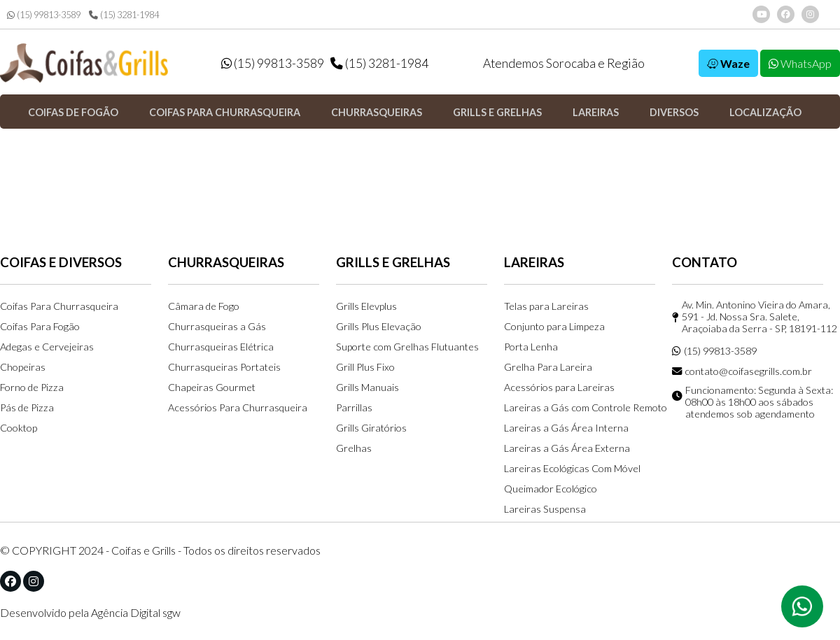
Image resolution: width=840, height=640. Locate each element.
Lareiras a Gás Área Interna (566, 428)
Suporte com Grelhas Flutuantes (407, 347)
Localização (765, 112)
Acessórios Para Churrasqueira (238, 407)
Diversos (674, 112)
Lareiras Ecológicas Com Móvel (572, 468)
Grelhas (354, 448)
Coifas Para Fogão (40, 326)
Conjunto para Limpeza (554, 326)
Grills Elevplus (366, 306)
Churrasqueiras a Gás (217, 326)
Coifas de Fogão (73, 112)
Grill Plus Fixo (365, 367)
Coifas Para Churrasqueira (59, 306)
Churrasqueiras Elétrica (221, 347)
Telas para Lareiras (546, 306)
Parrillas (354, 407)
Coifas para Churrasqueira (225, 112)
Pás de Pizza (27, 407)
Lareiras (596, 112)
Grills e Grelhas (497, 112)
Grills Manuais (367, 387)
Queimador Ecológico (551, 489)
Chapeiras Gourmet (212, 387)
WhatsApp (800, 63)
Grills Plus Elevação (379, 326)
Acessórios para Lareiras (559, 387)
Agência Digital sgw (136, 612)
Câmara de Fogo (204, 306)
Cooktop (19, 428)
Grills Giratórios (371, 428)
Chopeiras (23, 367)
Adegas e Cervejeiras (47, 347)
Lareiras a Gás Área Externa (567, 448)
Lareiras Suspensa (545, 509)
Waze (728, 63)
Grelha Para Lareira (548, 367)
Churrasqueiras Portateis (224, 367)
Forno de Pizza (32, 387)
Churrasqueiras (377, 112)
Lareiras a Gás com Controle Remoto (586, 407)
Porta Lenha (531, 347)
